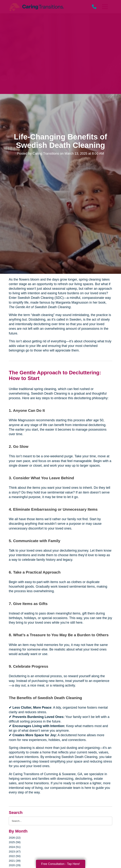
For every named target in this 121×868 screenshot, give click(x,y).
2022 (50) (15, 856)
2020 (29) (15, 865)
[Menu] (105, 7)
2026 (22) (15, 838)
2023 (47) (15, 851)
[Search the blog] (60, 821)
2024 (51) (15, 847)
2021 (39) (15, 861)
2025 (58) (15, 842)
